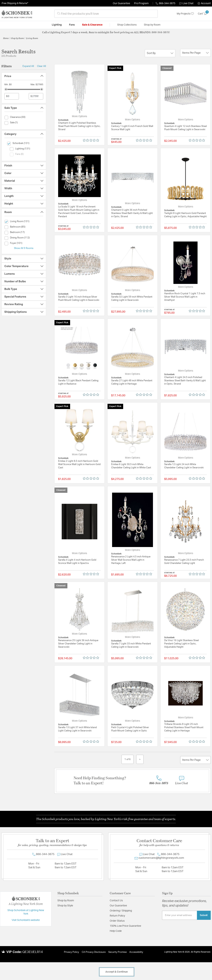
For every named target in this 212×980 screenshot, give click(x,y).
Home (6, 38)
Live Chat (186, 3)
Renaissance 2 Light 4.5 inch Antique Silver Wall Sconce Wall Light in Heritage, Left (131, 560)
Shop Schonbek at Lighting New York (26, 912)
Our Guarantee (121, 3)
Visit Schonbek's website (26, 920)
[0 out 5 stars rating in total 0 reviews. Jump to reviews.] (92, 140)
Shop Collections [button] (127, 25)
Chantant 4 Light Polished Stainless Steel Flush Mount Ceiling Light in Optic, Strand (79, 126)
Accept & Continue (117, 972)
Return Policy (117, 916)
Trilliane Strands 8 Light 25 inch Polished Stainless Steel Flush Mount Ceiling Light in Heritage (184, 728)
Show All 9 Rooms (24, 248)
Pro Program (141, 3)
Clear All (42, 66)
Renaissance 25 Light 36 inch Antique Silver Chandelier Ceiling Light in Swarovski (78, 644)
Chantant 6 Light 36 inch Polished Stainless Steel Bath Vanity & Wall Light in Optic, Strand (132, 213)
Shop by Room (17, 38)
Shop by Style (65, 906)
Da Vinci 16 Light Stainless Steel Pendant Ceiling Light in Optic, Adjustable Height (181, 644)
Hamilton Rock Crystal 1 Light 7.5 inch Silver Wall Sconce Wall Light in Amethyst (185, 297)
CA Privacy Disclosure (94, 952)
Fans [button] (72, 25)
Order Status (117, 921)
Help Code (116, 931)
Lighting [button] (57, 25)
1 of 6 (128, 759)
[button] (204, 3)
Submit (204, 915)
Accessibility (136, 952)
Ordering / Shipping (121, 911)
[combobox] (106, 14)
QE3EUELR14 (33, 952)
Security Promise (117, 952)
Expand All (28, 66)
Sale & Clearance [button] (92, 25)
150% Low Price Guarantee (125, 926)
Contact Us (116, 901)
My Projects (185, 14)
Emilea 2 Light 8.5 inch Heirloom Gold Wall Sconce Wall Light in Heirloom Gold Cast (79, 464)
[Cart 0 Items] (204, 14)
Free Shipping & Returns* (15, 3)
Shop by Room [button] (152, 25)
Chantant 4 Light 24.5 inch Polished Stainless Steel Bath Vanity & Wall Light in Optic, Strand (185, 381)
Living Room (32, 38)
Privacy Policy (71, 952)
